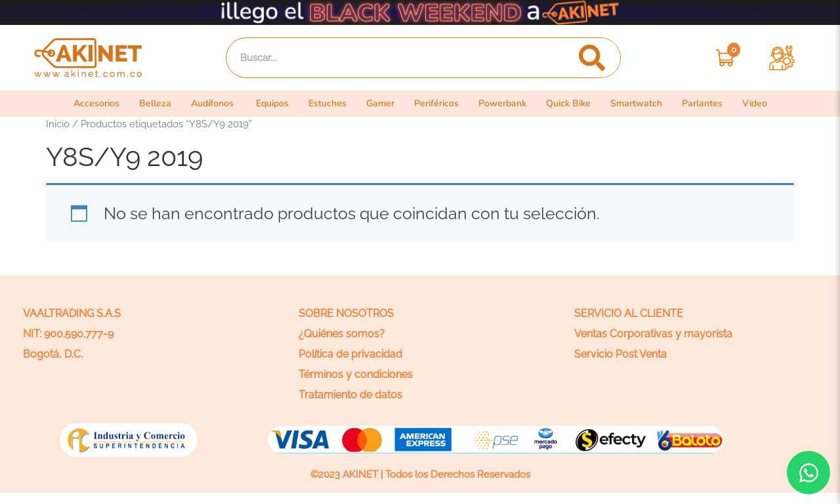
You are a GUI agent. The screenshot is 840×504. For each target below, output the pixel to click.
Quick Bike (577, 104)
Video (766, 104)
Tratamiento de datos (350, 395)
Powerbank (508, 104)
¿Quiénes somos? (342, 334)
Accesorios (87, 104)
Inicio (58, 124)
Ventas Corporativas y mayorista (653, 334)
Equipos (269, 104)
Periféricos (440, 104)
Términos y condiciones (356, 374)
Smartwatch (646, 104)
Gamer (382, 104)
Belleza (147, 104)
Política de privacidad (350, 354)
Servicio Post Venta (620, 354)
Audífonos (207, 104)
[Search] (592, 58)
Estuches (327, 104)
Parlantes (713, 104)
